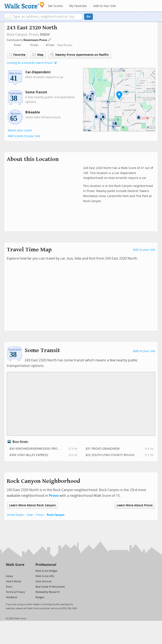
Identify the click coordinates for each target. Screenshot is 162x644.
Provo (34, 35)
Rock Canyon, (17, 35)
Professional (46, 565)
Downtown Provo (36, 40)
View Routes (65, 45)
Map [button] (38, 55)
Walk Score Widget (46, 571)
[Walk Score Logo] (24, 5)
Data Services (44, 581)
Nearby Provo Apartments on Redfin (80, 55)
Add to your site (144, 250)
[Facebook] (15, 571)
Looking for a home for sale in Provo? (30, 63)
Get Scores (55, 6)
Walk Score (15, 565)
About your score (20, 130)
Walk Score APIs (45, 576)
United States (15, 515)
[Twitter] (8, 571)
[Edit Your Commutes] (50, 39)
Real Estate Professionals (50, 587)
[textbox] (47, 17)
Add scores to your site (24, 136)
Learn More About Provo (135, 505)
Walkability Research (48, 592)
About (9, 576)
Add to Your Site (105, 6)
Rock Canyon (56, 515)
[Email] (21, 571)
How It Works (14, 581)
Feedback (11, 597)
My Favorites (78, 6)
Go (88, 17)
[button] (7, 17)
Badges (40, 597)
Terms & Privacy (15, 592)
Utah (30, 515)
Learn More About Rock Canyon (32, 505)
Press (9, 587)
